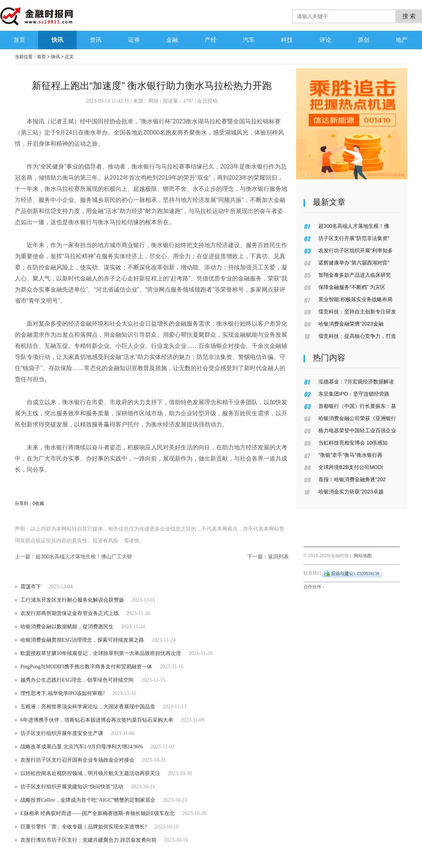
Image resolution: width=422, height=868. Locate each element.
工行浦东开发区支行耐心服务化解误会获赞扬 (72, 600)
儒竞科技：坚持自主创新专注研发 (357, 312)
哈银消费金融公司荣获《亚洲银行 (357, 418)
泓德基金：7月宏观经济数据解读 (356, 382)
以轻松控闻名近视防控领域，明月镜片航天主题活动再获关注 (90, 773)
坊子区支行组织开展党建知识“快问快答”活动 (72, 787)
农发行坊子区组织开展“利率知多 (356, 250)
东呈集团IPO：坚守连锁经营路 (354, 394)
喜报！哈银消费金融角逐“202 (352, 479)
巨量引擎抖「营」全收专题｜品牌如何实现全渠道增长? (84, 827)
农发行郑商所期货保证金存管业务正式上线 (70, 613)
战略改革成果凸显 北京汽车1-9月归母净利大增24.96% (82, 747)
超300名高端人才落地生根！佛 (354, 226)
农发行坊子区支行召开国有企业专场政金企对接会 (77, 760)
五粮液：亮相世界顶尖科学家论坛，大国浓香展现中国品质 (88, 707)
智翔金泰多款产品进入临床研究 (355, 275)
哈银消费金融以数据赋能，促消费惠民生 (67, 627)
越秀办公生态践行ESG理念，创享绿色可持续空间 (77, 680)
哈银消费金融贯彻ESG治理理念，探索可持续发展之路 (82, 640)
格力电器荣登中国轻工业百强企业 (357, 430)
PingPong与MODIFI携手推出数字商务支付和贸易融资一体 (86, 667)
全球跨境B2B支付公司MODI (351, 467)
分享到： (24, 503)
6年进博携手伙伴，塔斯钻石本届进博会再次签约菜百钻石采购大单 (97, 720)
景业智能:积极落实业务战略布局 (355, 299)
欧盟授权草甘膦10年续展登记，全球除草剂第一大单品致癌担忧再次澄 (101, 653)
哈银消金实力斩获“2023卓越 (351, 492)
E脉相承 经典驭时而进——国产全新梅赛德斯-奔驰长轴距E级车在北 (98, 813)
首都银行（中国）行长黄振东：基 (357, 406)
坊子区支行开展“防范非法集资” (354, 238)
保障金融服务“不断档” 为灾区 (352, 287)
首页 (41, 57)
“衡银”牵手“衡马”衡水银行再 (350, 455)
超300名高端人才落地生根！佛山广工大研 (84, 556)
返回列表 (278, 556)
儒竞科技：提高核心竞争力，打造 (357, 336)
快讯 (56, 57)
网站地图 (363, 556)
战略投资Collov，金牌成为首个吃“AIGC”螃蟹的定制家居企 (88, 800)
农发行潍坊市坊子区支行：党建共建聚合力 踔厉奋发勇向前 (88, 840)
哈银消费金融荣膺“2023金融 (351, 324)
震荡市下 (31, 587)
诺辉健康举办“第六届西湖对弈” (354, 263)
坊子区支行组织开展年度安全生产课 (62, 733)
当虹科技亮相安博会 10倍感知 (353, 443)
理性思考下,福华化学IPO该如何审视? (63, 693)
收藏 (40, 503)
